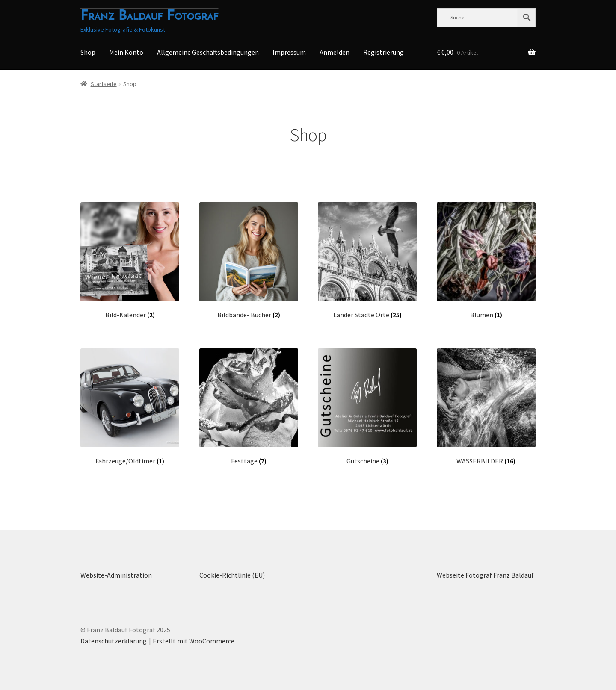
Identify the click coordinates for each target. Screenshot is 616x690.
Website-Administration (116, 575)
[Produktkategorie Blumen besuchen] (486, 261)
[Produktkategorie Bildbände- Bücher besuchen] (249, 261)
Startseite (104, 84)
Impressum (289, 52)
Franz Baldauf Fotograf (149, 16)
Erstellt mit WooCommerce (194, 641)
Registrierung (384, 52)
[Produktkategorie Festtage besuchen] (249, 407)
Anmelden (335, 52)
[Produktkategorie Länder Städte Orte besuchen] (367, 261)
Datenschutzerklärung (114, 641)
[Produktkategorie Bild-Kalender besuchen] (130, 261)
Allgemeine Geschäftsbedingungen (208, 52)
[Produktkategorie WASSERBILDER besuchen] (486, 407)
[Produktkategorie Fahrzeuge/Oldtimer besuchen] (130, 407)
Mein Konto (126, 52)
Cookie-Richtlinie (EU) (232, 575)
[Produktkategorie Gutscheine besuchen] (367, 407)
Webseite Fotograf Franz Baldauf (485, 575)
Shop (88, 52)
